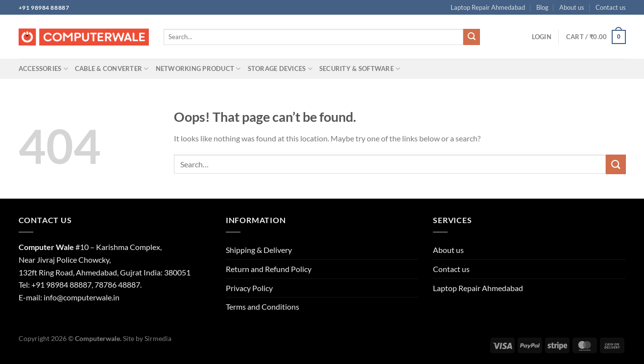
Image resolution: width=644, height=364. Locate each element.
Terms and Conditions (262, 307)
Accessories (43, 69)
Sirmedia (158, 338)
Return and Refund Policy (269, 269)
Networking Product (198, 69)
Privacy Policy (249, 288)
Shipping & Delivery (259, 250)
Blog (542, 7)
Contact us (611, 7)
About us (572, 7)
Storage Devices (280, 69)
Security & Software (360, 69)
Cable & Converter (112, 69)
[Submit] (472, 37)
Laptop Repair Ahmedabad (488, 7)
